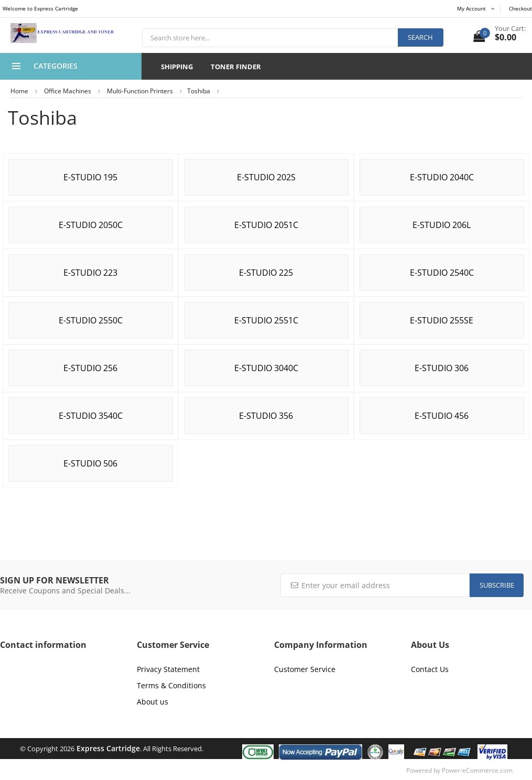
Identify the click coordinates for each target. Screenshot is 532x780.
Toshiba (199, 91)
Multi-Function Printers (140, 91)
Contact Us (430, 669)
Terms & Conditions (171, 685)
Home (19, 91)
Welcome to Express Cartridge (40, 8)
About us (153, 702)
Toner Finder (236, 67)
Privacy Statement (168, 669)
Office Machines (68, 91)
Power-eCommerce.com (477, 770)
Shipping (177, 67)
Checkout (520, 8)
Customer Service (305, 669)
